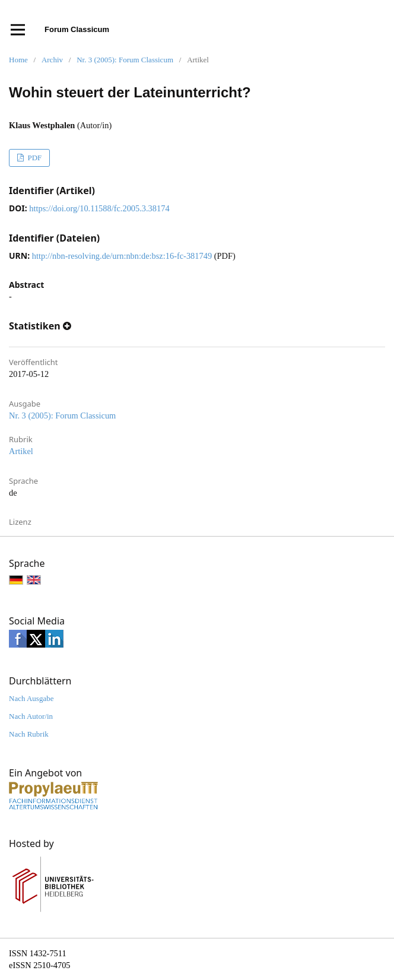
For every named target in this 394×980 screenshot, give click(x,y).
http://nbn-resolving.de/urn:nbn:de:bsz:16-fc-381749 (122, 256)
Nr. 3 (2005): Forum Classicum (125, 60)
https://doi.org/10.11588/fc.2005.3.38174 (99, 208)
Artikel (21, 451)
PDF (34, 158)
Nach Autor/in (31, 716)
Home (18, 60)
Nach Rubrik (29, 734)
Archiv (52, 60)
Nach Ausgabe (31, 698)
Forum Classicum (77, 29)
